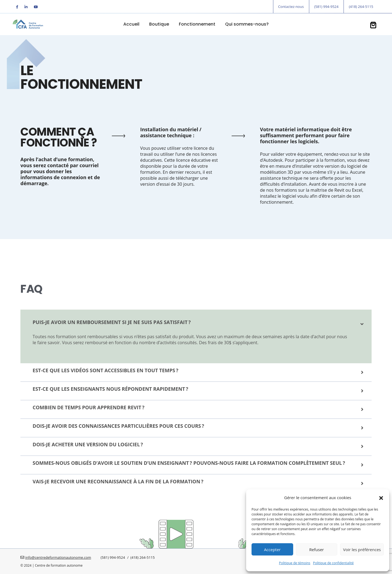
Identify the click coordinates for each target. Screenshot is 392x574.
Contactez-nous (291, 7)
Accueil (131, 24)
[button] (381, 497)
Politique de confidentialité (333, 563)
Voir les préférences (362, 549)
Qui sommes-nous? (247, 24)
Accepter (272, 549)
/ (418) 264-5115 (140, 557)
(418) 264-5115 (361, 7)
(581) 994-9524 (326, 7)
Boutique (159, 24)
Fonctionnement (197, 24)
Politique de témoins (295, 563)
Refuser (317, 549)
